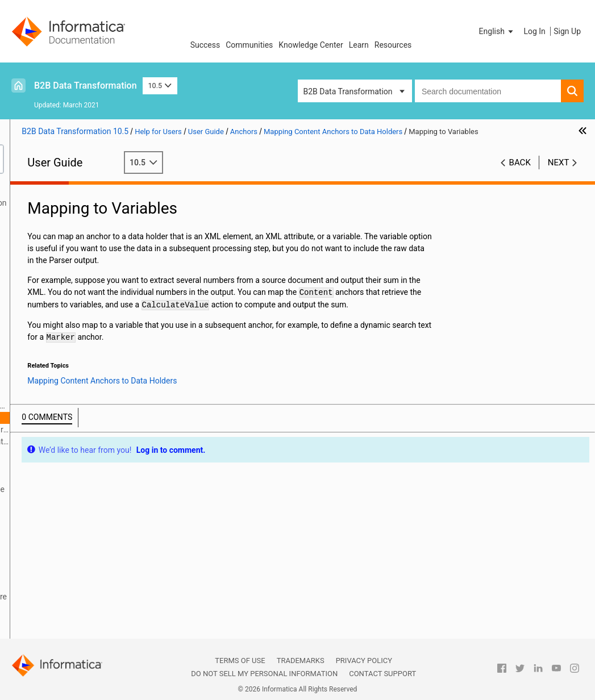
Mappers (34, 561)
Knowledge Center (311, 45)
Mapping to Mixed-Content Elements (98, 441)
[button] (497, 31)
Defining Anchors (66, 453)
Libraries (34, 274)
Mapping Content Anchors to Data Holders (82, 407)
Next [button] (559, 174)
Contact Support (382, 674)
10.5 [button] (160, 86)
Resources (393, 45)
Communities (249, 45)
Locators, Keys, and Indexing (69, 573)
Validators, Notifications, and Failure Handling (82, 603)
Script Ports (39, 334)
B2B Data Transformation (86, 86)
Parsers (32, 322)
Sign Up (567, 31)
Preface (32, 191)
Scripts (31, 310)
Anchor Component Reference (89, 489)
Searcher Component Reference (68, 502)
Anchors (34, 382)
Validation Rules (47, 620)
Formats (34, 358)
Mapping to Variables (85, 418)
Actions (32, 537)
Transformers (43, 525)
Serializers (37, 549)
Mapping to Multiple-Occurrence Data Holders (98, 430)
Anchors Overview (68, 394)
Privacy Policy (364, 661)
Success (205, 45)
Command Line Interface (63, 298)
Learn (359, 45)
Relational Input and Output (67, 239)
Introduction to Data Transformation (82, 203)
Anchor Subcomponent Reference (71, 514)
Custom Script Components (68, 632)
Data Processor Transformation (74, 215)
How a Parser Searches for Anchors (78, 478)
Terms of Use (240, 661)
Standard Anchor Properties (85, 465)
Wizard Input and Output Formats (77, 227)
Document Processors (58, 346)
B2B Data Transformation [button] (348, 91)
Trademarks (301, 661)
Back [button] (520, 174)
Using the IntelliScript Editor (68, 251)
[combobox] (488, 91)
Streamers (37, 585)
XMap (29, 262)
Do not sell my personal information (264, 674)
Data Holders (42, 370)
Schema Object (45, 286)
